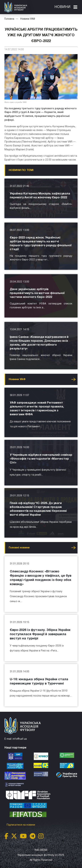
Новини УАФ (28, 19)
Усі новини (73, 379)
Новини (62, 7)
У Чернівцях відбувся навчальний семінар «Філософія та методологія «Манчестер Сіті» (41, 459)
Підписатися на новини (21, 825)
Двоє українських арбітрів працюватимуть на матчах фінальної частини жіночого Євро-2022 (37, 293)
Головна (9, 19)
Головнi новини (19, 548)
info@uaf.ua (20, 739)
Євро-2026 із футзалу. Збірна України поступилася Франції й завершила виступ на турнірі (40, 634)
